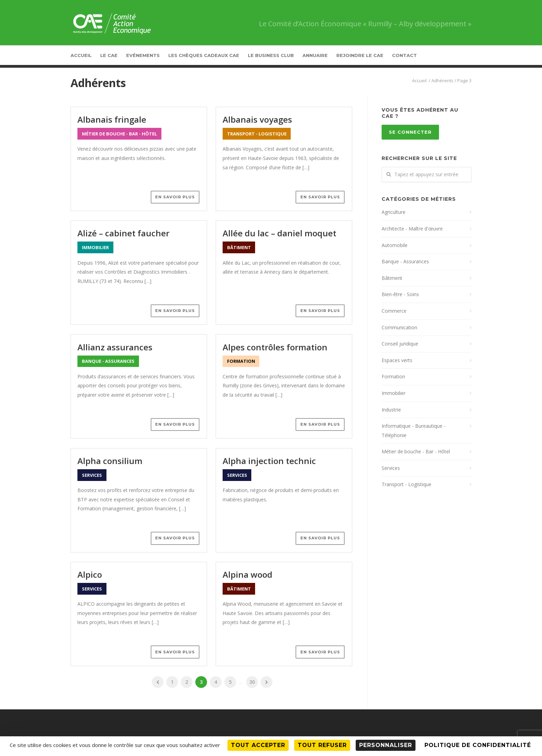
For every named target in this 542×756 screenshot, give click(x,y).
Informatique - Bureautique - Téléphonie (414, 431)
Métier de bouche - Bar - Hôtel (416, 451)
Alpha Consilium (110, 461)
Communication (399, 327)
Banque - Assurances (405, 261)
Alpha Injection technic (269, 461)
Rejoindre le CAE (360, 55)
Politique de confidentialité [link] (478, 745)
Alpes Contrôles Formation (275, 347)
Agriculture (394, 212)
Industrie (391, 410)
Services (391, 468)
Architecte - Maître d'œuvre (412, 229)
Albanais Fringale (112, 119)
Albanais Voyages (257, 119)
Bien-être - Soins (400, 294)
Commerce (394, 311)
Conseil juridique (400, 344)
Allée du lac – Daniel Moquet (279, 233)
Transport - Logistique (406, 484)
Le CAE (109, 55)
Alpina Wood (247, 574)
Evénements (143, 55)
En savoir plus (175, 197)
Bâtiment (392, 278)
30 (252, 682)
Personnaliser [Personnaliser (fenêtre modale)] (386, 745)
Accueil (81, 55)
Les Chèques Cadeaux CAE (204, 55)
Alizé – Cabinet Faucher (123, 233)
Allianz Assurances (115, 347)
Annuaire (315, 55)
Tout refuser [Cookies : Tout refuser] (322, 745)
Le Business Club (271, 55)
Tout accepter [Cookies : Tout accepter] (258, 745)
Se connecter (410, 132)
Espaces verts (397, 360)
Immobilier (394, 393)
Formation (393, 376)
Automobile (395, 245)
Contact (404, 55)
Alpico (90, 574)
